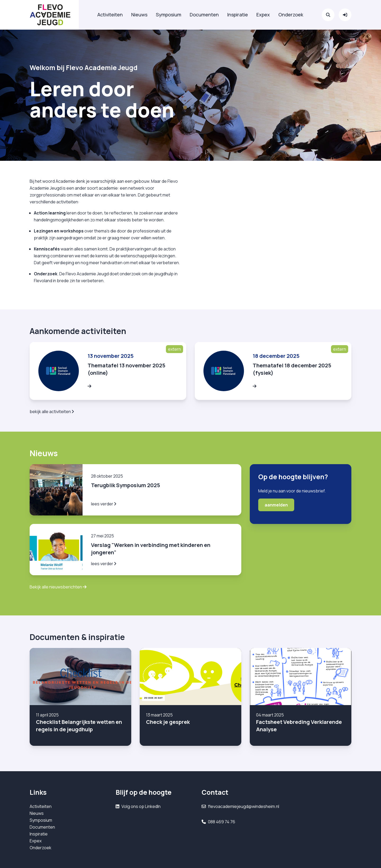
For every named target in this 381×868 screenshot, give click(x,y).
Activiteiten (110, 15)
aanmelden (276, 505)
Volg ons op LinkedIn (141, 806)
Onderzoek (291, 15)
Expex (263, 15)
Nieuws (139, 15)
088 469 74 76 (222, 822)
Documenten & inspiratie (77, 637)
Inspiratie (238, 15)
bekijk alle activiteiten (52, 412)
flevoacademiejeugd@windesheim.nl (244, 806)
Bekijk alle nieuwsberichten (58, 587)
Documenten (204, 15)
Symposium (169, 15)
